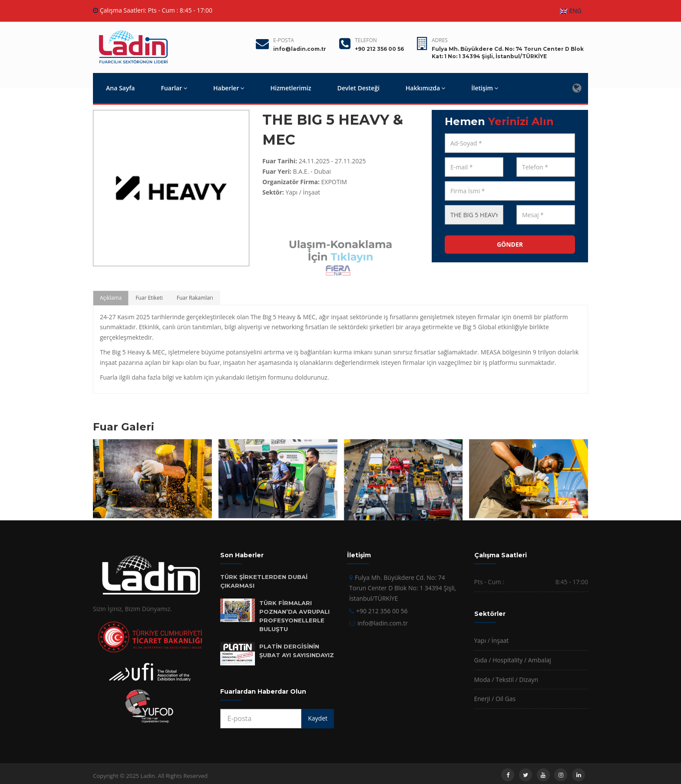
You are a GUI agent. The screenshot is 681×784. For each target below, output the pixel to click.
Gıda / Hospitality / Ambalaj (513, 660)
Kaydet (318, 718)
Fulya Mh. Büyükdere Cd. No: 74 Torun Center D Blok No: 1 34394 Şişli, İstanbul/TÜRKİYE (403, 588)
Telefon (366, 40)
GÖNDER (510, 244)
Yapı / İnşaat (492, 640)
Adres (440, 40)
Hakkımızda (425, 88)
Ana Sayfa (120, 88)
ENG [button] (571, 11)
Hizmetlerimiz (291, 88)
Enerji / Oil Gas (495, 699)
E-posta (284, 40)
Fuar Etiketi (149, 298)
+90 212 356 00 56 (382, 611)
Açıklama (111, 298)
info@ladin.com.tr (383, 623)
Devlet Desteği (358, 88)
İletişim (485, 88)
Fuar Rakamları (195, 298)
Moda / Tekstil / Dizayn (506, 680)
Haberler (229, 88)
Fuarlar (174, 88)
